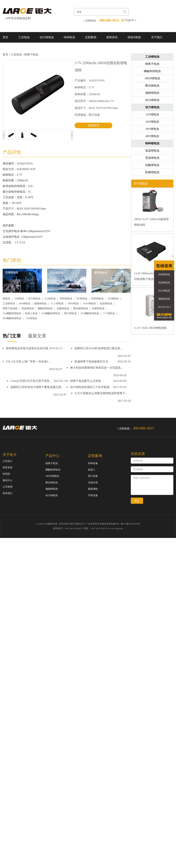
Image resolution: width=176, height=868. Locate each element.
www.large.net (116, 528)
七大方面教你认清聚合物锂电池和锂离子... (101, 393)
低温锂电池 (106, 304)
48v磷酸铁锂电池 (12, 318)
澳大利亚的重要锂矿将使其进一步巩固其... (96, 368)
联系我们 (8, 48)
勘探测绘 (93, 489)
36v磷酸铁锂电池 (90, 313)
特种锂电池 (66, 299)
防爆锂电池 (98, 308)
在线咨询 (93, 125)
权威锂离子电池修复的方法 (91, 361)
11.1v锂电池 (57, 304)
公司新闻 (8, 487)
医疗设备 (93, 476)
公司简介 (8, 461)
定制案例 (91, 37)
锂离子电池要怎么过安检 (86, 381)
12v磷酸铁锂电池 (12, 313)
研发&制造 (134, 37)
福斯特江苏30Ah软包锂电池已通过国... (98, 348)
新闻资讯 (112, 37)
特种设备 (93, 463)
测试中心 (8, 480)
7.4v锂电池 (31, 318)
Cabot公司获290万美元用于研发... (31, 381)
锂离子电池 (31, 55)
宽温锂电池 (28, 308)
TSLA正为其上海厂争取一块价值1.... (29, 361)
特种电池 (69, 37)
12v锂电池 (50, 299)
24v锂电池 (82, 299)
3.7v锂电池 (109, 313)
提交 (137, 501)
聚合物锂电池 (81, 308)
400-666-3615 (164, 307)
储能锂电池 (40, 304)
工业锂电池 (9, 304)
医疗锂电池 (70, 313)
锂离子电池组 (10, 308)
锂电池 (6, 299)
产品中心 (52, 456)
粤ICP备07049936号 (130, 524)
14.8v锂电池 (89, 304)
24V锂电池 (152, 122)
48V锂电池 (152, 136)
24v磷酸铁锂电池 (51, 313)
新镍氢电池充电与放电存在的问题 (27, 348)
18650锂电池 (152, 78)
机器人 (92, 470)
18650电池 (73, 304)
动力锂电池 (47, 37)
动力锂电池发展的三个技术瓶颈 (90, 387)
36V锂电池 (152, 129)
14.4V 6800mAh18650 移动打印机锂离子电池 (151, 276)
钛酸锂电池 (63, 308)
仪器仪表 (93, 483)
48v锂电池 (25, 304)
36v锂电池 (113, 299)
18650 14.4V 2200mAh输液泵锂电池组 (151, 222)
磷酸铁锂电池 (45, 308)
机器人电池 (31, 313)
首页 (5, 37)
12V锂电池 (152, 114)
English (131, 20)
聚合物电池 (152, 86)
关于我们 (157, 37)
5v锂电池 (19, 299)
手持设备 (93, 495)
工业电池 (24, 37)
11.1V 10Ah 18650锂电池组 (150, 328)
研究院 (6, 474)
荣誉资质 (8, 468)
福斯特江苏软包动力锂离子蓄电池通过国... (37, 387)
